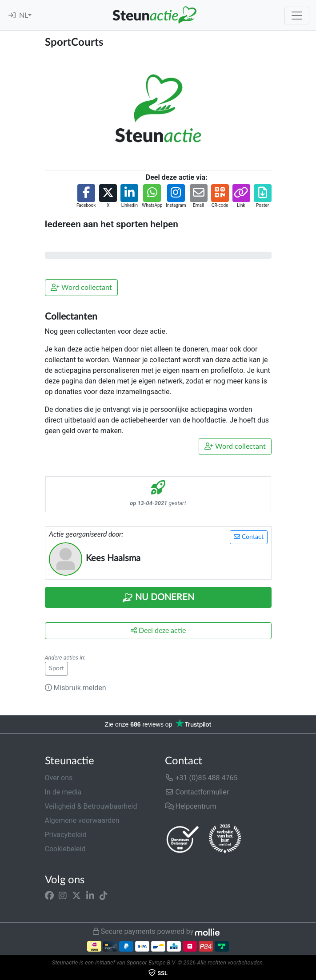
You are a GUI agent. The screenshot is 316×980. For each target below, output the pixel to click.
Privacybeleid (66, 835)
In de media (63, 792)
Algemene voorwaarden (82, 820)
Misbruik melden (76, 688)
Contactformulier (197, 792)
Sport (56, 668)
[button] (86, 196)
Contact (249, 537)
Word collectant (81, 287)
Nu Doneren (158, 598)
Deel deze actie (158, 630)
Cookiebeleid (65, 849)
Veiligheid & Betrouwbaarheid (91, 806)
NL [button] (24, 16)
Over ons (59, 778)
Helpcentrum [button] (191, 806)
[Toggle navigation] (297, 16)
